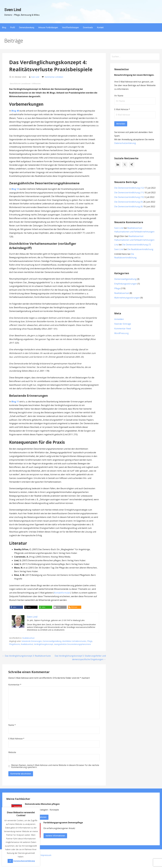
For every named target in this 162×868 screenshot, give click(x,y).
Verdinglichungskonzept (43, 644)
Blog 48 (15, 111)
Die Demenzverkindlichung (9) (129, 202)
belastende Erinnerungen (32, 641)
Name (12, 725)
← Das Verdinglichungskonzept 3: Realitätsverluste (27, 656)
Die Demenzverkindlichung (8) (129, 206)
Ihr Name (119, 96)
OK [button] (10, 861)
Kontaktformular (62, 593)
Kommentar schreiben (54, 77)
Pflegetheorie (14, 644)
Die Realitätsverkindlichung (140, 249)
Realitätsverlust (28, 638)
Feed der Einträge (123, 324)
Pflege (90, 641)
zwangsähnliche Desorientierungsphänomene (72, 644)
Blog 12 (15, 189)
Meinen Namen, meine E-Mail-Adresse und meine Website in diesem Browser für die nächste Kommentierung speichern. (55, 766)
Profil (13, 27)
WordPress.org (121, 333)
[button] (16, 607)
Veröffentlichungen (70, 27)
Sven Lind (13, 10)
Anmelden (119, 319)
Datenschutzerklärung (125, 143)
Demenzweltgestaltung (52, 641)
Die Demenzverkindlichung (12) (129, 188)
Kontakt (100, 27)
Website (12, 752)
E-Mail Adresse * (122, 109)
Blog (4, 27)
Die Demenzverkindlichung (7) (136, 245)
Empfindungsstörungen (126, 284)
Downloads (88, 27)
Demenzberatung (27, 27)
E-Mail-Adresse (16, 739)
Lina (116, 245)
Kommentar (15, 685)
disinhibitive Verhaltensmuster (74, 641)
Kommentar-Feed (123, 329)
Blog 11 (15, 402)
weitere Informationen (55, 836)
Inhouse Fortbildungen (48, 27)
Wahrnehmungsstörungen (127, 298)
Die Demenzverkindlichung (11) (129, 193)
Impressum (46, 855)
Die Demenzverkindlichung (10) (129, 197)
